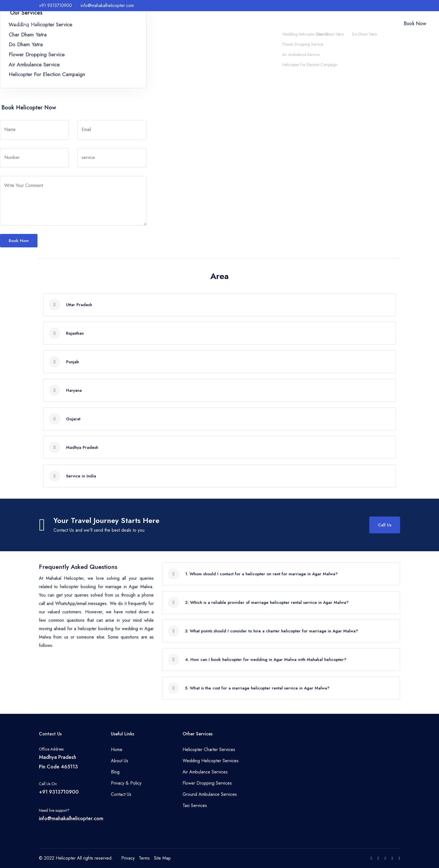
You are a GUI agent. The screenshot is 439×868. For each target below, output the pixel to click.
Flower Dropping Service (37, 54)
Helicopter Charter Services (209, 749)
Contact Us (378, 24)
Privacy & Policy (126, 783)
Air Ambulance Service (34, 64)
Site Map (162, 858)
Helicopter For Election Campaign (47, 74)
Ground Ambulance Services (210, 794)
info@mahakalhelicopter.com (107, 5)
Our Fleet (356, 24)
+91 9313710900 (55, 5)
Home (206, 24)
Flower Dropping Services (207, 783)
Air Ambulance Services (205, 772)
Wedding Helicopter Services (211, 761)
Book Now (415, 24)
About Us (224, 24)
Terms (144, 858)
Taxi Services (195, 805)
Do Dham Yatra (26, 44)
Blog (115, 772)
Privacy (128, 858)
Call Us (385, 525)
